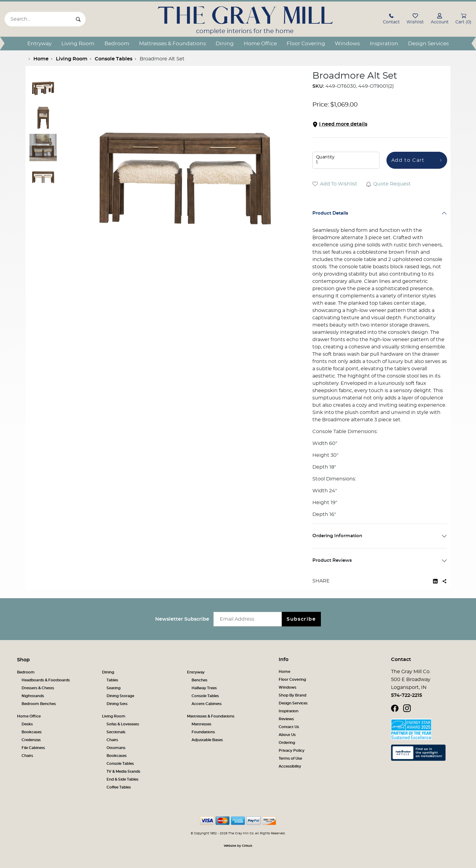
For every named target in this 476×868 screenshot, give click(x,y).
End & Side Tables (122, 779)
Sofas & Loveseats (123, 724)
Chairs (27, 756)
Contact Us (289, 727)
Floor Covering (306, 44)
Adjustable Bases (207, 740)
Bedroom (117, 44)
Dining (225, 44)
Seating (114, 688)
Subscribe (301, 619)
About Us (287, 735)
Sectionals (116, 732)
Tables (112, 680)
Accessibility (290, 766)
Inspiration (384, 44)
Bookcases (32, 732)
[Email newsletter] (249, 619)
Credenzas (31, 740)
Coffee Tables (119, 787)
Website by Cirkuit (238, 846)
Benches (199, 680)
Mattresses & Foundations (172, 44)
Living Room (78, 44)
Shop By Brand (292, 695)
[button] (391, 20)
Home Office (260, 44)
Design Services (428, 44)
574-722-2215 (406, 695)
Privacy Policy (292, 751)
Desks (27, 724)
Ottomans (116, 748)
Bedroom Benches (39, 704)
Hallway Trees (204, 688)
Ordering (287, 743)
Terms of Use (290, 758)
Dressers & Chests (38, 688)
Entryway (39, 44)
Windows (347, 44)
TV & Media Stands (123, 771)
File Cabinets (33, 748)
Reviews (286, 719)
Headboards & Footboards (46, 680)
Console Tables (205, 696)
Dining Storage (120, 696)
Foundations (203, 732)
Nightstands (33, 696)
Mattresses (201, 724)
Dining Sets (117, 704)
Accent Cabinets (207, 704)
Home (284, 672)
